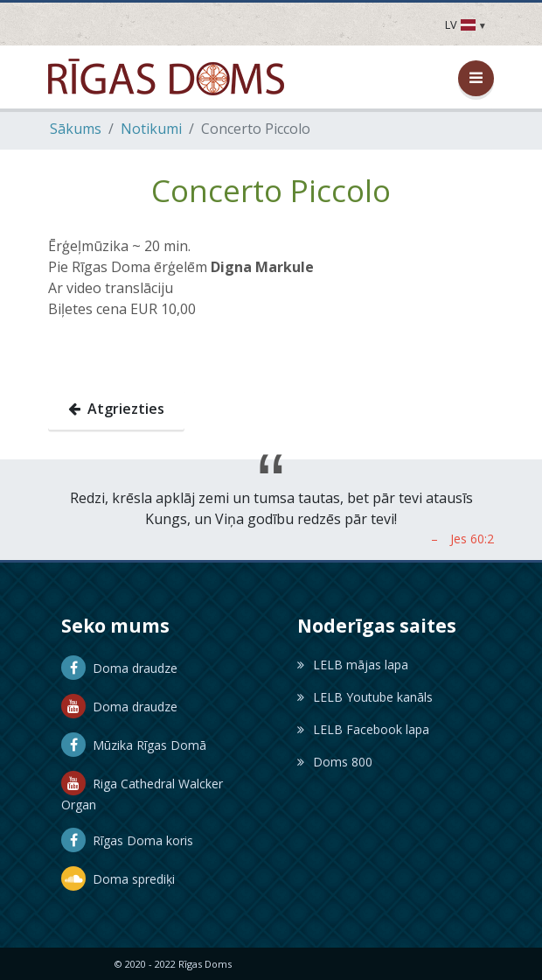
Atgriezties (116, 409)
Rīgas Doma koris (127, 840)
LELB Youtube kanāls (365, 697)
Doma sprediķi (118, 879)
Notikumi (151, 129)
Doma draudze (119, 668)
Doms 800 (335, 762)
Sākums (76, 129)
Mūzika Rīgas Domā (134, 745)
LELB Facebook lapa (363, 729)
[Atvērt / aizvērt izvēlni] (476, 78)
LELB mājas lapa (353, 665)
